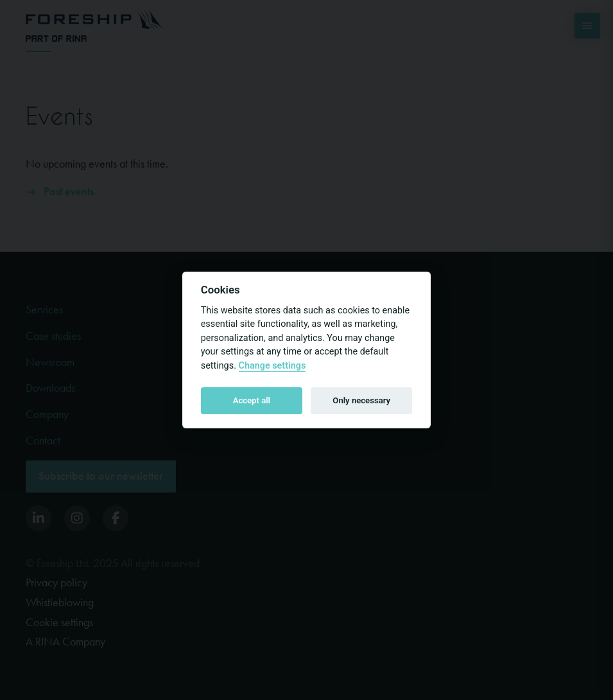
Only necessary (361, 400)
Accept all (252, 400)
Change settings (272, 366)
